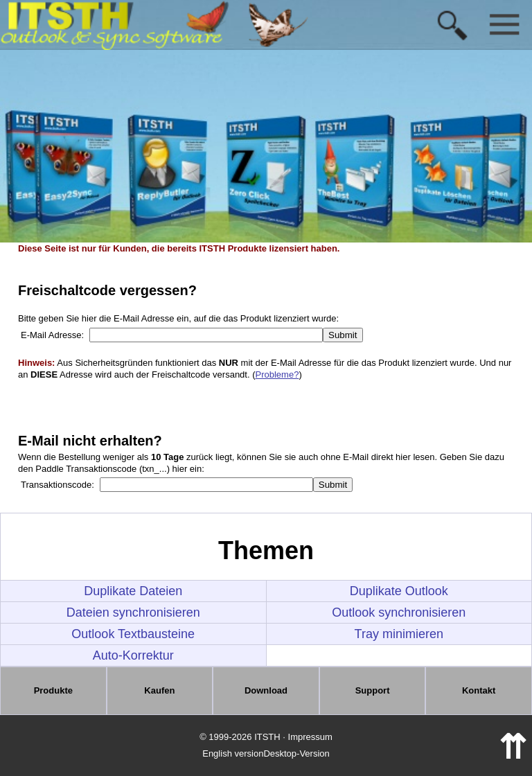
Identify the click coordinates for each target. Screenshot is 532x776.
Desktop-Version (296, 753)
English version (233, 753)
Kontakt (479, 690)
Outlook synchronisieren (399, 612)
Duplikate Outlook (399, 591)
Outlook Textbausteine (133, 634)
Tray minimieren (399, 634)
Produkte (53, 690)
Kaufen (159, 690)
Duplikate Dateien (133, 591)
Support (373, 690)
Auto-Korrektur (133, 655)
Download (266, 690)
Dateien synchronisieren (133, 612)
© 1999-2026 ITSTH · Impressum (266, 737)
